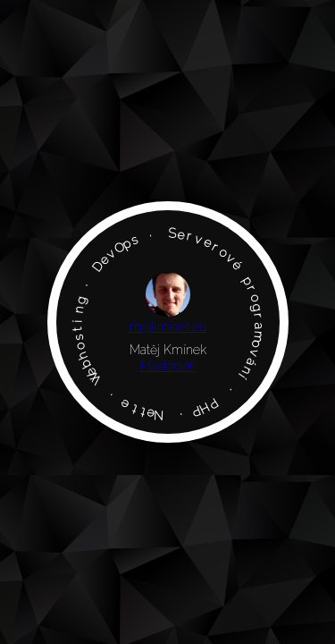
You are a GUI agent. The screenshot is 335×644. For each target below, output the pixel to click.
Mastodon (168, 366)
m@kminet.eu (168, 326)
